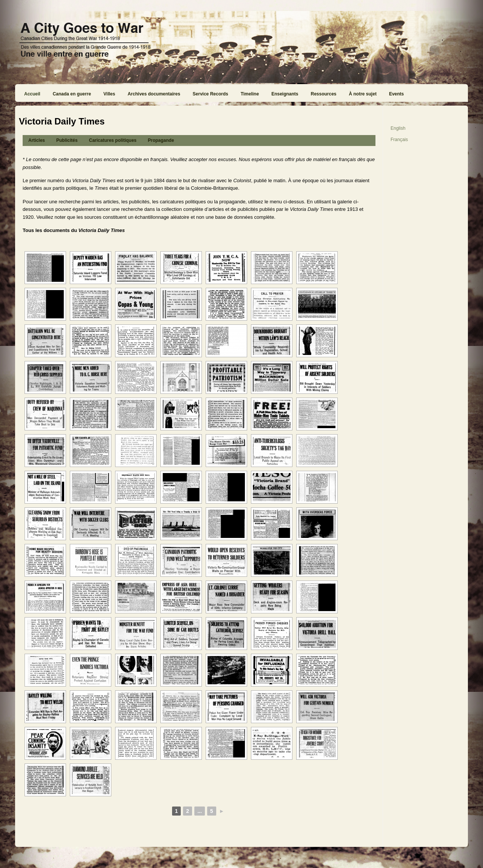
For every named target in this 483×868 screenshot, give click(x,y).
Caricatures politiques (113, 140)
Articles (37, 140)
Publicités (67, 140)
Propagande (161, 140)
